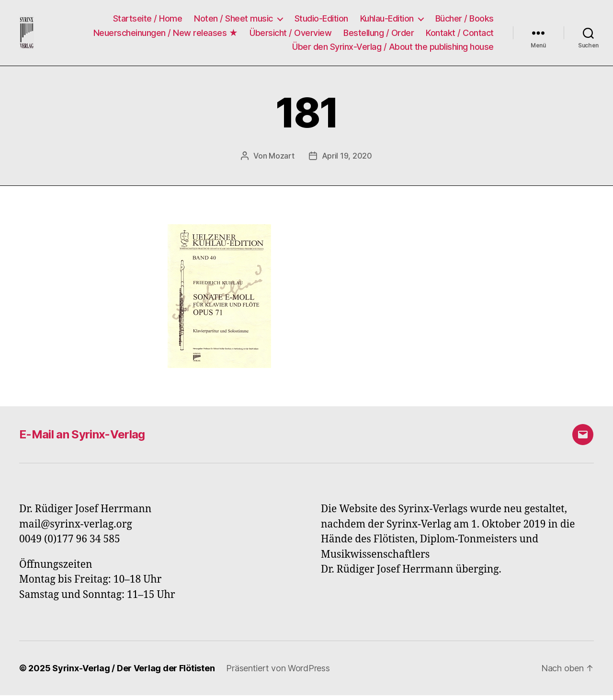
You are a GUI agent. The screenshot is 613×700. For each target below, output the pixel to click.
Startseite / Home (148, 21)
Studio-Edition (321, 21)
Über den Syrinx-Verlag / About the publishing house (393, 49)
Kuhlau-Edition (387, 21)
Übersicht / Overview (290, 35)
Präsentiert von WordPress (278, 673)
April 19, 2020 (347, 161)
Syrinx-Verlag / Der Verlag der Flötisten (133, 673)
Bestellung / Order (379, 35)
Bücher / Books (465, 21)
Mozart (281, 161)
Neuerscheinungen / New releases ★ (166, 35)
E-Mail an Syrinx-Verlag (82, 439)
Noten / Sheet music (233, 21)
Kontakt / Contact (460, 35)
